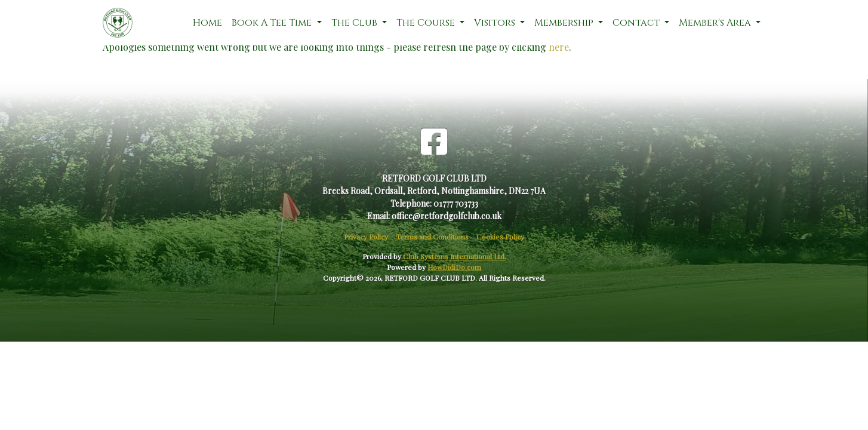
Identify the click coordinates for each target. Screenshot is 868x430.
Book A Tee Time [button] (273, 23)
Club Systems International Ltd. (455, 256)
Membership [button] (565, 23)
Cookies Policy (500, 236)
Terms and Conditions (432, 236)
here (559, 47)
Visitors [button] (496, 23)
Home (207, 23)
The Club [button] (355, 23)
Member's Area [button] (716, 23)
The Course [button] (427, 23)
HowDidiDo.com (454, 267)
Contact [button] (637, 23)
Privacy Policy (366, 236)
